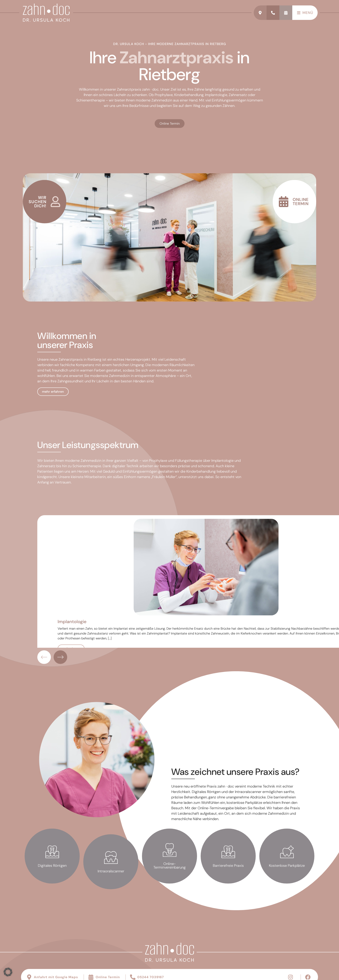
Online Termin (170, 128)
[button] (8, 972)
